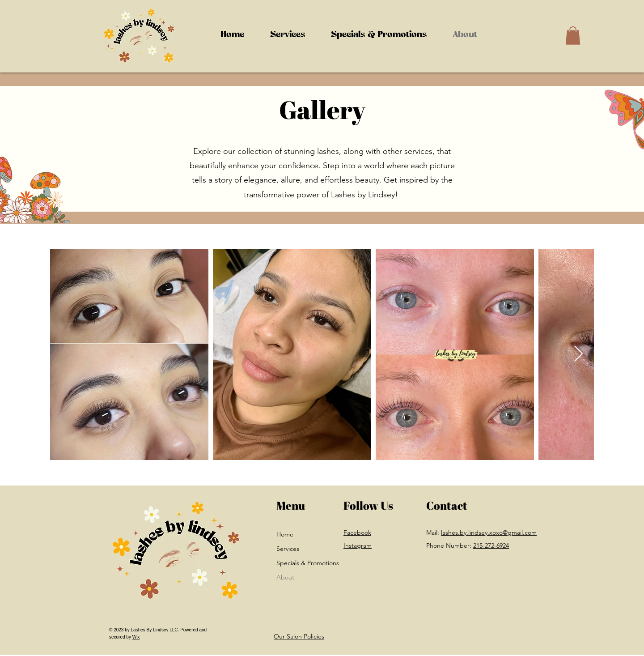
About (285, 577)
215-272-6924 (491, 545)
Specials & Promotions (294, 563)
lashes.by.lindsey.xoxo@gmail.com (489, 532)
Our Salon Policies (299, 636)
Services (288, 549)
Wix (136, 637)
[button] (288, 36)
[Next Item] (578, 354)
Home (285, 534)
